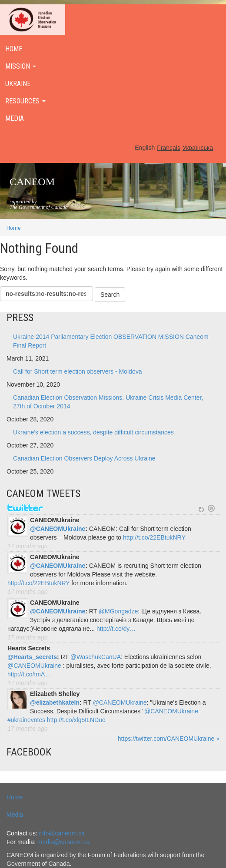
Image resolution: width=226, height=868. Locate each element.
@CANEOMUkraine (58, 529)
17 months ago (28, 546)
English (145, 148)
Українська (198, 148)
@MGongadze (118, 611)
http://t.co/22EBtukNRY (154, 537)
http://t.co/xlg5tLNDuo (76, 720)
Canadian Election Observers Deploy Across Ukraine (84, 458)
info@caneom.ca (62, 833)
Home (14, 228)
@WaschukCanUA (96, 657)
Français (169, 148)
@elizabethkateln (55, 702)
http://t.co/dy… (116, 629)
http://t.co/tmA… (29, 674)
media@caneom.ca (64, 842)
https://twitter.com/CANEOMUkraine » (169, 739)
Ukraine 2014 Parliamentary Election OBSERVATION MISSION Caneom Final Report (111, 341)
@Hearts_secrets (32, 657)
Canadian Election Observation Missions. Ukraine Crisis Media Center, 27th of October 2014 (108, 402)
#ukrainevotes (26, 720)
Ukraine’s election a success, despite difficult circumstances (93, 432)
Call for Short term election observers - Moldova (77, 371)
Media (15, 815)
